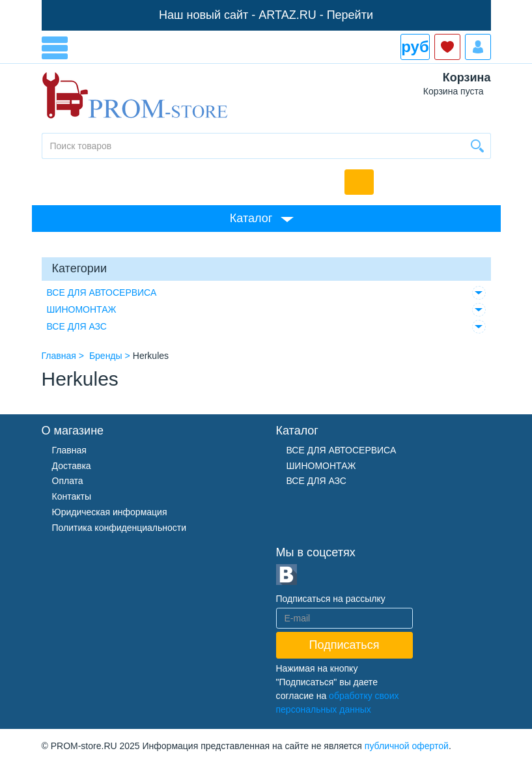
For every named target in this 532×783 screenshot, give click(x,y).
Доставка (72, 466)
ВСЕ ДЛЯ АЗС (77, 326)
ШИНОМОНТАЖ (82, 309)
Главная (69, 450)
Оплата (68, 481)
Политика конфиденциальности (119, 528)
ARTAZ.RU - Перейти (316, 15)
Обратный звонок (359, 182)
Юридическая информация (110, 512)
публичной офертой (407, 746)
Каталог (251, 218)
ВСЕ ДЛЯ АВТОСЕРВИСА (102, 292)
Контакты (72, 496)
